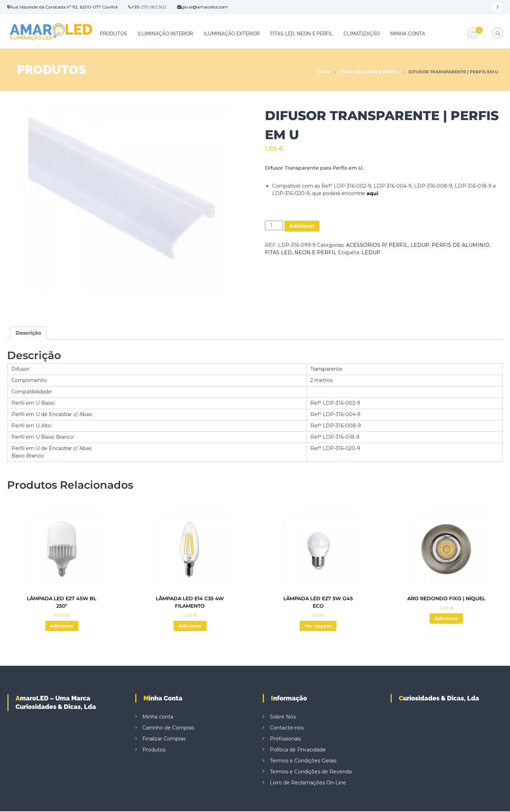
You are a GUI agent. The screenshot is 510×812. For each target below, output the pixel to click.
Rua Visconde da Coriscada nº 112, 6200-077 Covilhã (64, 7)
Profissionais (285, 739)
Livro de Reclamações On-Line (308, 783)
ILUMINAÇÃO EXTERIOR (232, 34)
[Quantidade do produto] (274, 225)
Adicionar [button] (62, 626)
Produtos (114, 34)
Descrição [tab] (28, 333)
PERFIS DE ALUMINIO (461, 245)
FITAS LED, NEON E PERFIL (302, 34)
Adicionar (302, 226)
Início (323, 72)
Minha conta (408, 34)
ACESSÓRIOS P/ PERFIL (377, 245)
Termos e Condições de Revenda (311, 772)
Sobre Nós (283, 717)
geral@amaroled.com (205, 7)
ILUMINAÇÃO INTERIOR (165, 34)
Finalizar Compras (164, 739)
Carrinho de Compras (168, 728)
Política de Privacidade (298, 750)
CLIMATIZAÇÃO (362, 34)
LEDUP (420, 245)
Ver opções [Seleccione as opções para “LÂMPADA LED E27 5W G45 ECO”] (318, 626)
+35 (135, 7)
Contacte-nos (287, 728)
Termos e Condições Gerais (303, 761)
